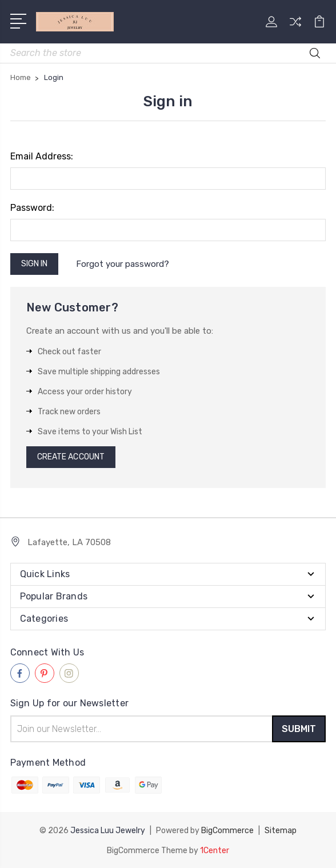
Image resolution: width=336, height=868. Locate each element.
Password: (32, 208)
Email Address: (42, 156)
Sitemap (281, 830)
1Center (215, 849)
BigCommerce (227, 830)
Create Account (71, 457)
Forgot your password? (123, 264)
